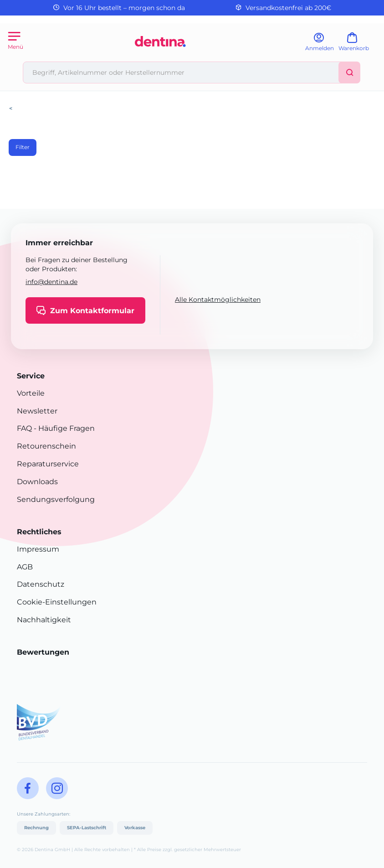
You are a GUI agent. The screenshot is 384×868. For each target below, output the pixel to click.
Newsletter (37, 411)
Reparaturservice (48, 464)
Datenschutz (41, 584)
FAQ (24, 428)
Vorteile (31, 393)
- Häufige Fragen (63, 428)
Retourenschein (46, 446)
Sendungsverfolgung (56, 499)
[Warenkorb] (358, 45)
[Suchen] (349, 72)
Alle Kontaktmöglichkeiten (218, 300)
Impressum (38, 549)
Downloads (37, 482)
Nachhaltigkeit (44, 620)
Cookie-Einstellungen (57, 602)
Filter (23, 147)
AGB (25, 567)
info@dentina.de (51, 282)
